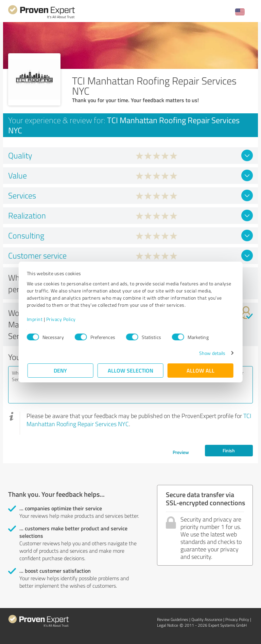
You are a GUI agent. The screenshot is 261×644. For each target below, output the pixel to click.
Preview (181, 452)
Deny (61, 370)
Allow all (201, 370)
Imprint (36, 319)
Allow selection (130, 370)
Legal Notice (168, 625)
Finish (229, 450)
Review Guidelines (173, 619)
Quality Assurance (207, 619)
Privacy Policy (62, 319)
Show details (212, 353)
